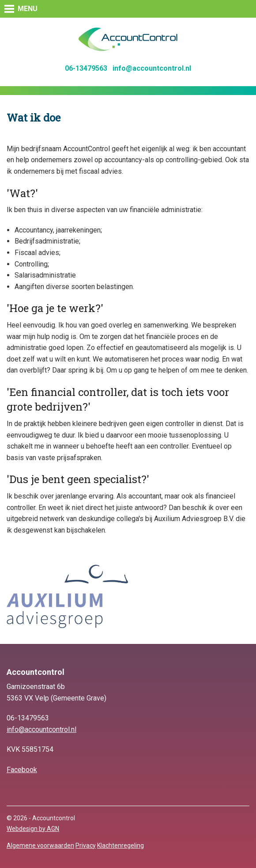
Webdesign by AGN (33, 829)
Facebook (22, 770)
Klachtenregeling (120, 845)
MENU (28, 9)
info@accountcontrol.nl (152, 68)
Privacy (86, 845)
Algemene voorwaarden (40, 845)
